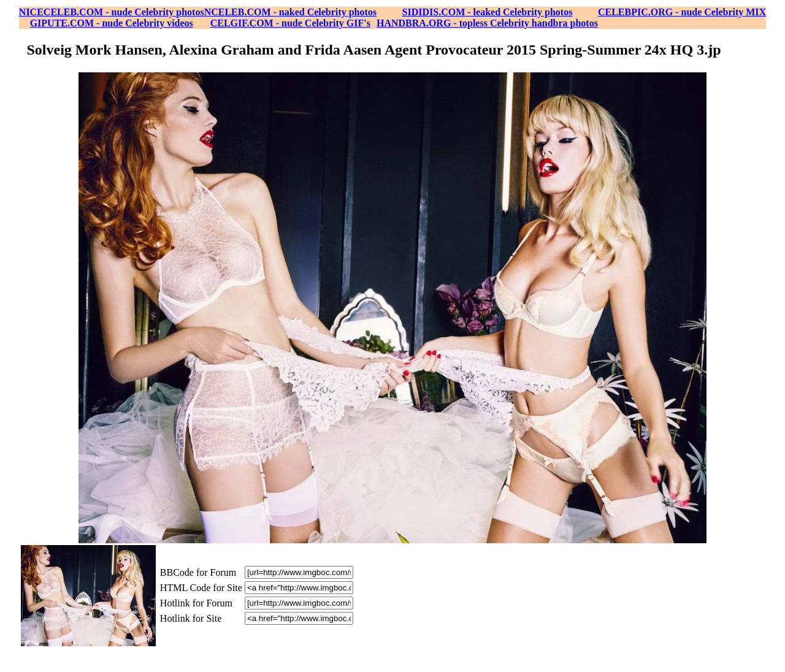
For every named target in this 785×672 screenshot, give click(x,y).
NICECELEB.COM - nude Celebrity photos (112, 12)
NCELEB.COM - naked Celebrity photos (290, 12)
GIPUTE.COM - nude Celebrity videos (112, 23)
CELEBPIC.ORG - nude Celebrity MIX (682, 12)
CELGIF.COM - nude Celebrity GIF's (290, 23)
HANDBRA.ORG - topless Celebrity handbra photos (487, 23)
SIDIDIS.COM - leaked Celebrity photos (488, 12)
